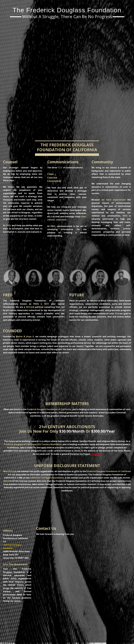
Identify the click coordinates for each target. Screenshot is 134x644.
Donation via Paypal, (85, 454)
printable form (11, 451)
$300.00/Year (103, 431)
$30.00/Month (72, 431)
